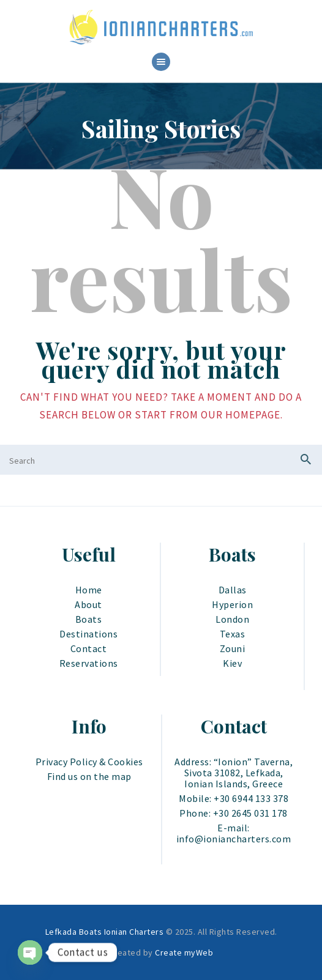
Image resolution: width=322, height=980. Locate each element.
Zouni (233, 648)
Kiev (232, 663)
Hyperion (232, 604)
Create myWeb (184, 952)
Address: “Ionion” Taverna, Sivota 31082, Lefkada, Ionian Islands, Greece (234, 773)
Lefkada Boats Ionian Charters (105, 932)
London (232, 619)
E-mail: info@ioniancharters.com (234, 833)
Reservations (89, 663)
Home (89, 590)
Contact (89, 648)
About (88, 604)
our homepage (241, 415)
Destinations (88, 634)
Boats (89, 619)
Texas (233, 634)
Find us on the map (89, 776)
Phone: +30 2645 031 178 (234, 813)
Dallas (233, 590)
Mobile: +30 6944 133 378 (234, 798)
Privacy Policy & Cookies (89, 762)
